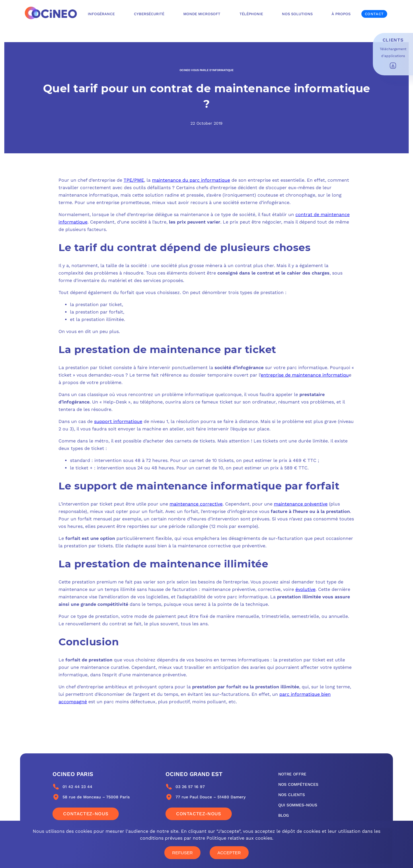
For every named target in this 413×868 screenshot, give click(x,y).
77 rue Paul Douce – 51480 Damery (211, 797)
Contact (374, 14)
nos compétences (298, 784)
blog (284, 815)
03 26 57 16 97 (190, 787)
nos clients (292, 795)
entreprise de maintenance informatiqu (305, 375)
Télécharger (393, 66)
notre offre (292, 774)
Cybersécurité (149, 14)
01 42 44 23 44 (77, 787)
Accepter (229, 853)
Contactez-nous (86, 814)
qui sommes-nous (298, 805)
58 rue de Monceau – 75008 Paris (96, 797)
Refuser (182, 853)
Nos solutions (297, 14)
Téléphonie (251, 14)
